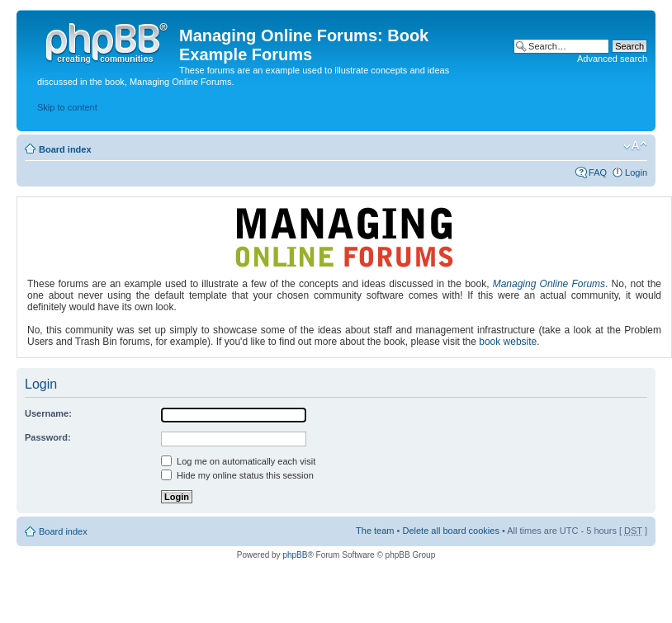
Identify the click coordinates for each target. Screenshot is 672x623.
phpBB (295, 555)
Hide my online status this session (237, 475)
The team (375, 531)
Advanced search (612, 59)
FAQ (598, 172)
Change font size (635, 146)
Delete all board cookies (450, 531)
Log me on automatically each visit (238, 461)
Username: (48, 413)
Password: (48, 437)
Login (636, 172)
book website (508, 342)
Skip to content (67, 107)
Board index (65, 149)
